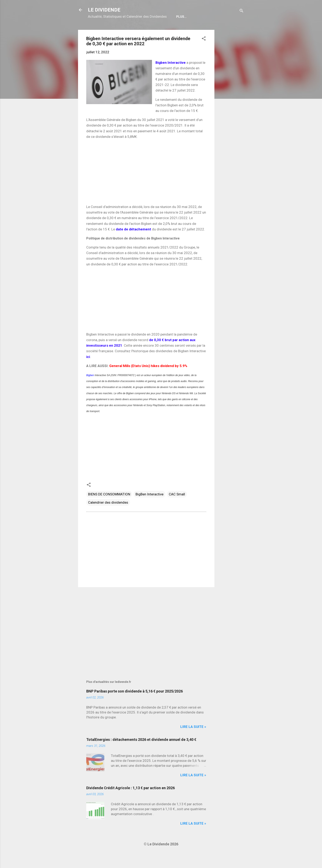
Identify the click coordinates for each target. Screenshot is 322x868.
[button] (204, 52)
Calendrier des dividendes (108, 516)
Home (96, 30)
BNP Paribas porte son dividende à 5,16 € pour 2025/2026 (135, 704)
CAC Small (177, 507)
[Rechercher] (241, 11)
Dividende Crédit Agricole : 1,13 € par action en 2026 (131, 801)
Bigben (90, 388)
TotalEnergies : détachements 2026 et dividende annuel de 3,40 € (141, 753)
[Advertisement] (231, 105)
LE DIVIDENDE (104, 10)
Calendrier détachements (130, 30)
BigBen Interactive (149, 507)
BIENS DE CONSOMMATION (109, 507)
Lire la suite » (193, 740)
